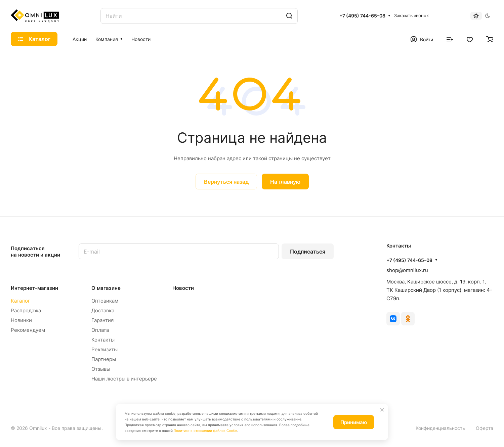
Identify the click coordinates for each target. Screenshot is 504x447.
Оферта (485, 428)
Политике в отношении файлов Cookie (205, 431)
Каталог (20, 301)
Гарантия (102, 320)
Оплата (100, 330)
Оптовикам (105, 301)
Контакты (103, 340)
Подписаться (308, 252)
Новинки (21, 320)
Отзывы (101, 369)
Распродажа (26, 310)
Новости (183, 288)
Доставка (103, 310)
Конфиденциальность (440, 428)
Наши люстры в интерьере (124, 379)
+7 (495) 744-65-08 (362, 16)
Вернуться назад (226, 182)
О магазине (106, 288)
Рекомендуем (28, 330)
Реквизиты (104, 349)
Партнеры (104, 359)
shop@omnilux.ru (407, 270)
